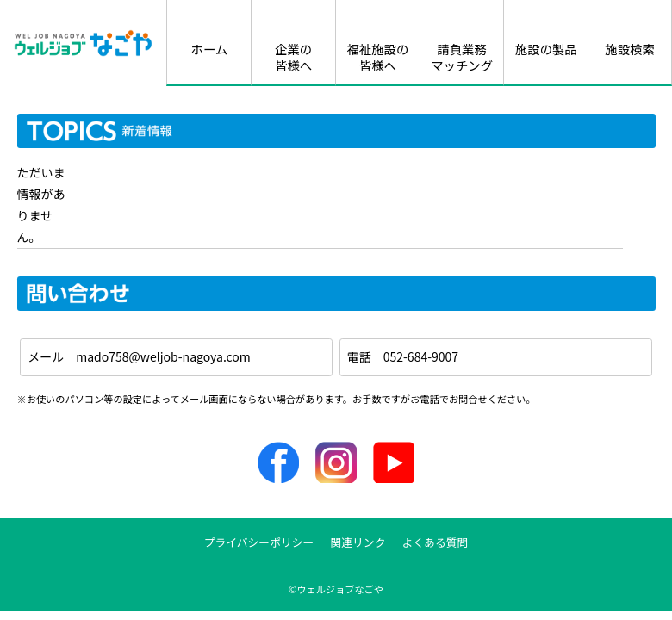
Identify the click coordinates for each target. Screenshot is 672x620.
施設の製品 (546, 49)
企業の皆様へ (293, 57)
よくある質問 (436, 542)
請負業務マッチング (462, 57)
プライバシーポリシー (259, 542)
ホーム (209, 49)
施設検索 (630, 49)
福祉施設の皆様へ (377, 57)
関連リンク (358, 542)
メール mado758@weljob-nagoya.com (139, 356)
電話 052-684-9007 (403, 356)
